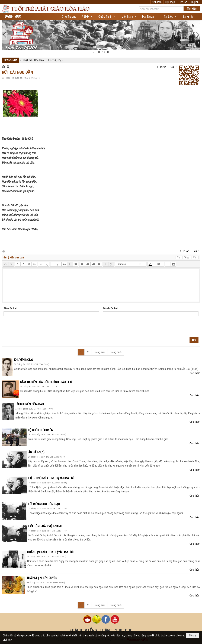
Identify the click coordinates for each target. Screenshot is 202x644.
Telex (187, 258)
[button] (87, 16)
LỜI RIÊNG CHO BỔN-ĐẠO (44, 504)
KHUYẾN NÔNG (23, 360)
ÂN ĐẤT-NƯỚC (37, 452)
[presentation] (30, 327)
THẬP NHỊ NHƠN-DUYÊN (42, 578)
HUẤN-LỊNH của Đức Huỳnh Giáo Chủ (50, 552)
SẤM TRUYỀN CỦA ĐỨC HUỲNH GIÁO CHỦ (46, 382)
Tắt (179, 258)
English (195, 2)
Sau (172, 67)
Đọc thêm (195, 373)
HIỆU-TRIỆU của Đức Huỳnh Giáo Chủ (51, 478)
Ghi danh (157, 2)
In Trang (4, 251)
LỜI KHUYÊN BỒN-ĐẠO (30, 404)
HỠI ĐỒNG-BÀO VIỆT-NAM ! (45, 526)
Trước (163, 67)
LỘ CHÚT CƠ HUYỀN (41, 430)
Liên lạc (183, 2)
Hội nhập (170, 2)
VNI (195, 258)
